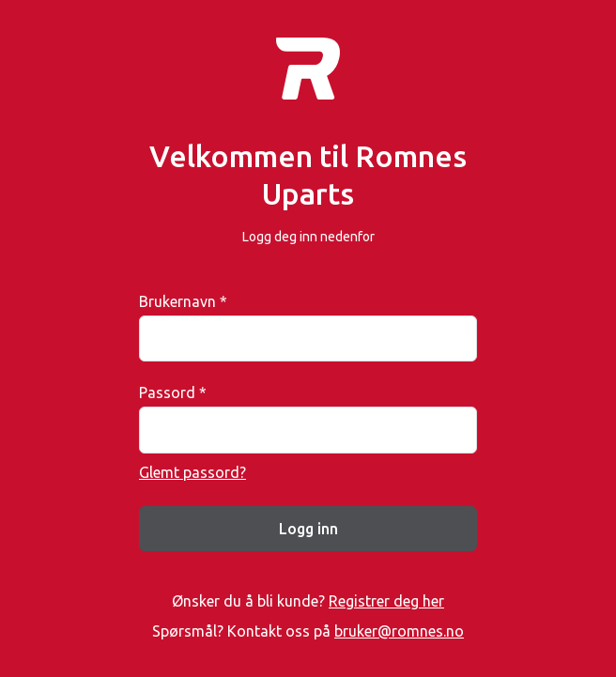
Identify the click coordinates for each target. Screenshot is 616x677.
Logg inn (308, 529)
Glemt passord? (192, 472)
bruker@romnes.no (399, 631)
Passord (173, 392)
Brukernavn (183, 301)
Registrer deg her (386, 601)
